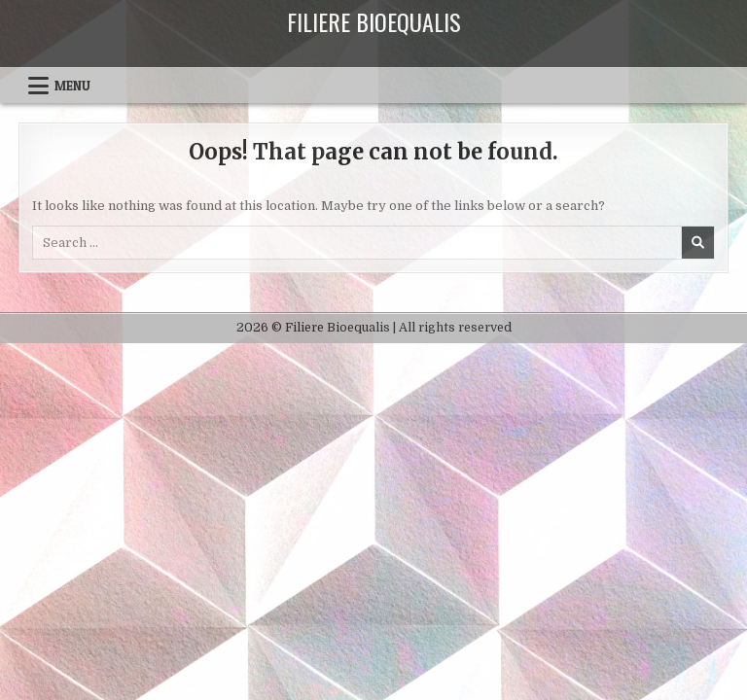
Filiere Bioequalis (374, 21)
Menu (72, 86)
